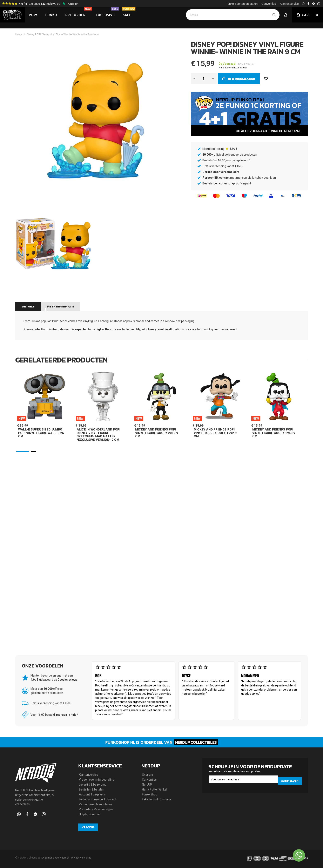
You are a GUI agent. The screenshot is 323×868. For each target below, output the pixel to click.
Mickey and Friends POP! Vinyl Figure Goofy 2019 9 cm (157, 427)
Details (28, 300)
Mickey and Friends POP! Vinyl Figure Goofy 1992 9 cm (215, 427)
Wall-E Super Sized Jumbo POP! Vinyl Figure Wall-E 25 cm (41, 427)
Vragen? (88, 827)
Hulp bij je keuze (89, 814)
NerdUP (147, 785)
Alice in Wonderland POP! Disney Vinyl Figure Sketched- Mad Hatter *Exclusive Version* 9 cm (98, 429)
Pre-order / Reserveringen (96, 809)
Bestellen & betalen (92, 789)
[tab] (28, 300)
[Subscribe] (290, 779)
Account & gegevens (92, 794)
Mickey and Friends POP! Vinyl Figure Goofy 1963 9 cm (274, 427)
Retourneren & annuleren (95, 804)
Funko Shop (150, 794)
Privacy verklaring (81, 858)
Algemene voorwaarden (56, 858)
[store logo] (12, 15)
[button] (22, 446)
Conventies (269, 4)
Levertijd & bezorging (93, 785)
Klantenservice (289, 4)
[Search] (274, 15)
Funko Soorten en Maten (242, 4)
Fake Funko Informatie (157, 799)
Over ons (148, 775)
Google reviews (68, 676)
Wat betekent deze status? (233, 62)
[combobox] (233, 15)
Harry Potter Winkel (154, 789)
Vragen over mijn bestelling (97, 780)
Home (19, 28)
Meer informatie (60, 300)
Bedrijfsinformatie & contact (97, 799)
